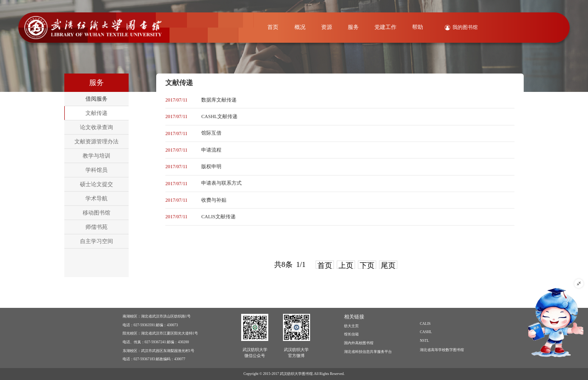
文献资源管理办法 (96, 142)
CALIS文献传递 (218, 217)
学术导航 (96, 199)
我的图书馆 (465, 27)
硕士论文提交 (96, 184)
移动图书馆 (96, 213)
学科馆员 (96, 170)
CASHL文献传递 (219, 116)
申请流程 (211, 150)
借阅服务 (96, 99)
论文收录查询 (96, 127)
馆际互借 (211, 133)
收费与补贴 (214, 200)
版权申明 (211, 167)
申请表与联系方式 (221, 183)
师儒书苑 (96, 227)
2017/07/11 (176, 100)
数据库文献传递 (219, 100)
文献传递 (96, 113)
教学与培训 (96, 156)
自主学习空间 (96, 241)
